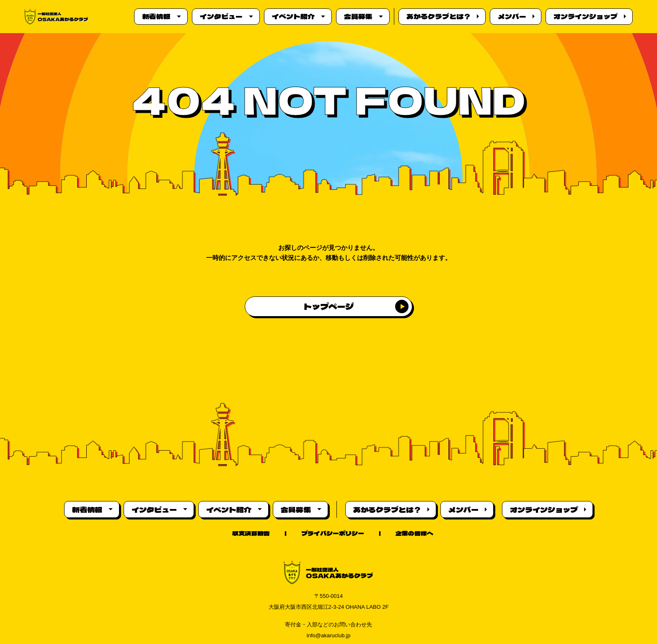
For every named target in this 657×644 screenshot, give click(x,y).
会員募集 (357, 16)
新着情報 (155, 16)
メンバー (511, 16)
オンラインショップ (585, 16)
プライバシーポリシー (333, 533)
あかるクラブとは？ (438, 16)
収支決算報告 (251, 533)
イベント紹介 (292, 16)
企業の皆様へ (414, 533)
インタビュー (220, 16)
